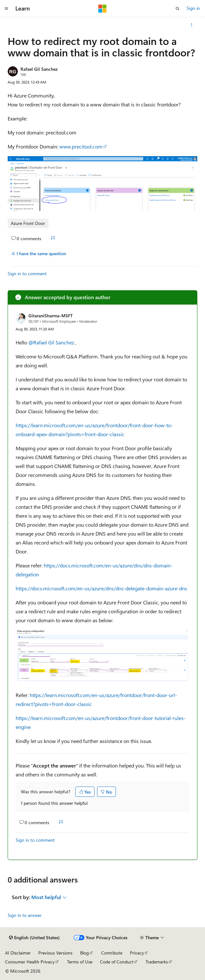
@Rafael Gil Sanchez (52, 342)
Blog (84, 953)
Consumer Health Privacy (30, 962)
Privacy (137, 953)
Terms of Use (80, 962)
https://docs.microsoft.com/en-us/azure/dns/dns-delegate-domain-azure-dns (101, 588)
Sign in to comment (27, 274)
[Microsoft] (102, 9)
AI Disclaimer (18, 953)
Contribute (112, 953)
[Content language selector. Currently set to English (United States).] (34, 938)
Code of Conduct (117, 962)
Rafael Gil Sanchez (39, 69)
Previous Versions (55, 953)
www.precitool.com (81, 146)
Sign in (193, 8)
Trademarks (157, 962)
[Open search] (178, 9)
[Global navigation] (6, 9)
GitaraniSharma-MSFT (51, 316)
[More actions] (192, 25)
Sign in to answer (25, 915)
